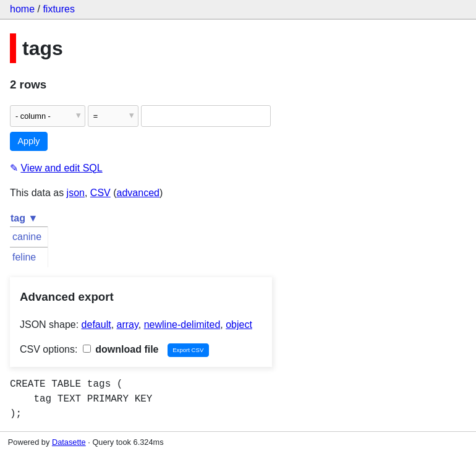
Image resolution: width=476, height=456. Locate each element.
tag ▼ (24, 218)
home (22, 9)
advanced (138, 193)
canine (27, 237)
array (128, 325)
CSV (100, 193)
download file (121, 349)
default (96, 325)
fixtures (59, 9)
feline (24, 257)
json (76, 193)
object (239, 325)
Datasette (69, 442)
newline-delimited (182, 325)
